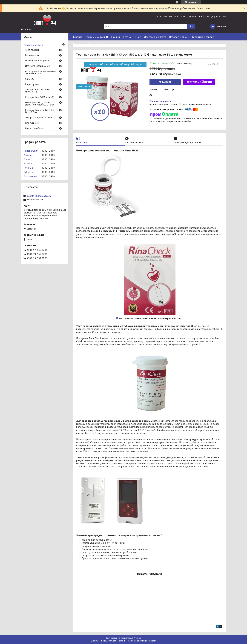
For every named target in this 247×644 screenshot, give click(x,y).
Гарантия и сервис (203, 37)
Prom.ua (137, 638)
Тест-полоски (32, 50)
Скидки (115, 37)
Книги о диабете (34, 128)
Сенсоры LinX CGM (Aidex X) (40, 97)
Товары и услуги (95, 37)
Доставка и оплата (155, 37)
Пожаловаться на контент (113, 641)
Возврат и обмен (179, 37)
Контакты (79, 44)
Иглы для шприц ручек (37, 66)
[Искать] (191, 27)
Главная (78, 37)
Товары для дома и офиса (39, 118)
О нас (138, 37)
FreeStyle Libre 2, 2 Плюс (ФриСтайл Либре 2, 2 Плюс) (40, 104)
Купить (167, 82)
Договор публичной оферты (117, 44)
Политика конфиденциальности (141, 641)
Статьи (127, 37)
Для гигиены (32, 123)
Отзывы (92, 44)
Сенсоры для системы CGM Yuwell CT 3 (40, 91)
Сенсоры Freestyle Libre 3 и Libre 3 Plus (39, 111)
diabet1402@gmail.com (39, 196)
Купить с (201, 82)
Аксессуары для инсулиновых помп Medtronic (41, 73)
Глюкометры (32, 55)
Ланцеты (30, 79)
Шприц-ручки (32, 84)
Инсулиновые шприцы (37, 61)
